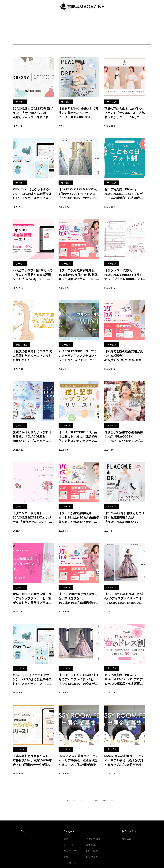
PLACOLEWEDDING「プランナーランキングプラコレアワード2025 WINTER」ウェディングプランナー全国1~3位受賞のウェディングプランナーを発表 (79, 356)
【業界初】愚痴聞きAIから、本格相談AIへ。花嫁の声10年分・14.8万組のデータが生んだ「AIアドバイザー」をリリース (32, 761)
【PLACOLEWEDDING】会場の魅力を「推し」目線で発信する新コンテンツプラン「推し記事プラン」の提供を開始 (78, 437)
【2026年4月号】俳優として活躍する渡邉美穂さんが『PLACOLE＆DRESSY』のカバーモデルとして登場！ (124, 518)
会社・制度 (21, 345)
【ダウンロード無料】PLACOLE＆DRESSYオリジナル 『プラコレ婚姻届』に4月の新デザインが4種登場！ (125, 275)
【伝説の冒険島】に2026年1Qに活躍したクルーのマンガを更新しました (33, 356)
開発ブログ (92, 857)
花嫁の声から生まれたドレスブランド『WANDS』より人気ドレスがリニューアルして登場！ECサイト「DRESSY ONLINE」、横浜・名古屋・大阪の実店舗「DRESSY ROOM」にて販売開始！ (125, 113)
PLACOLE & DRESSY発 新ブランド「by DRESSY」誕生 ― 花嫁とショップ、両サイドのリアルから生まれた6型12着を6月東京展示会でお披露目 (33, 113)
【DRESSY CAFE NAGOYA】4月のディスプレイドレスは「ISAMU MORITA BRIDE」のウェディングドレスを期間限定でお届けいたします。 (125, 599)
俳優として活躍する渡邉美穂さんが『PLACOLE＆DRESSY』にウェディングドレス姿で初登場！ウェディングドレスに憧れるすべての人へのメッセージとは (124, 437)
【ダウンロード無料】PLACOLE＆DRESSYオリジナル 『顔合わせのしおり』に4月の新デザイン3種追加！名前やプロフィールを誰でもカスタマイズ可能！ (33, 518)
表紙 (66, 857)
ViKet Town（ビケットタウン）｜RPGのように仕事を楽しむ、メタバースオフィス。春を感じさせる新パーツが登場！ (32, 680)
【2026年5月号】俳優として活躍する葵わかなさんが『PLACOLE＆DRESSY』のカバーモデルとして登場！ (79, 113)
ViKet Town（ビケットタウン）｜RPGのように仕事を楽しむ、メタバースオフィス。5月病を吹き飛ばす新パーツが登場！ (33, 194)
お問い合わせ (129, 831)
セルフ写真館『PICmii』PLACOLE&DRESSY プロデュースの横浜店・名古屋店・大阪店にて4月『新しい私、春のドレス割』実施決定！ (124, 680)
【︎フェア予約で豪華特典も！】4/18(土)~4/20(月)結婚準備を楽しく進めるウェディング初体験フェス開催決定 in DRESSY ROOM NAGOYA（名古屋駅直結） (79, 518)
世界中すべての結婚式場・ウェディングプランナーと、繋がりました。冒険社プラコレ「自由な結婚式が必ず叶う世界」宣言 (32, 599)
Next (106, 801)
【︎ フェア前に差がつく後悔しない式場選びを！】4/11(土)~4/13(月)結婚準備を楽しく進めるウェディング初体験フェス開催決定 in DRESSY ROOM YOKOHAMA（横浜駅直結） (79, 599)
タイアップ (70, 851)
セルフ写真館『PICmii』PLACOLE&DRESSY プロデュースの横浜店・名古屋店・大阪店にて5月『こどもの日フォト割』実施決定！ (124, 194)
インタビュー (71, 863)
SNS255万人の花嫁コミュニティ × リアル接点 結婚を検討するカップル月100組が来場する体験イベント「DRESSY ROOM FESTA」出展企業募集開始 (79, 761)
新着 (66, 839)
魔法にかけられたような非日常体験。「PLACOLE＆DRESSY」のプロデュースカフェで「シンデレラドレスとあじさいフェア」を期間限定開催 (32, 437)
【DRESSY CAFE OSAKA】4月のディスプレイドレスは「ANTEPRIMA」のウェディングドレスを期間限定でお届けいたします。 (78, 680)
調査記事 (91, 845)
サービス (20, 102)
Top (23, 831)
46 (98, 800)
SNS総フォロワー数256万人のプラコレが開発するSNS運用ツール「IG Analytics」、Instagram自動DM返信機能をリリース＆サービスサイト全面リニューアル (33, 275)
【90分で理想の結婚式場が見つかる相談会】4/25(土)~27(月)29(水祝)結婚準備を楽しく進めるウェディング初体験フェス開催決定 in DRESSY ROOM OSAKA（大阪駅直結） (124, 356)
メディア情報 (93, 839)
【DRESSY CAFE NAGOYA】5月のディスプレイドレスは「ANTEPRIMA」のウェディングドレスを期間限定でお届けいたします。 (79, 194)
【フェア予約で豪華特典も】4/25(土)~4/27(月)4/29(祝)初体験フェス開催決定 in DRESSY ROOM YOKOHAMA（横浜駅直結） (79, 275)
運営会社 (127, 839)
